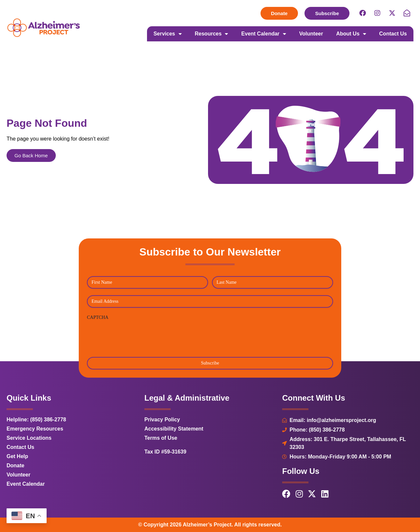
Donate (15, 465)
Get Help (17, 456)
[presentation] (137, 336)
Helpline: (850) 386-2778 (36, 420)
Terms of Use (161, 438)
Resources (212, 34)
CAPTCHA (98, 317)
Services (168, 34)
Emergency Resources (35, 429)
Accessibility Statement (174, 429)
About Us (351, 34)
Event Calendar (263, 34)
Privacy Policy (162, 420)
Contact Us (393, 34)
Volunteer (311, 34)
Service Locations (29, 438)
